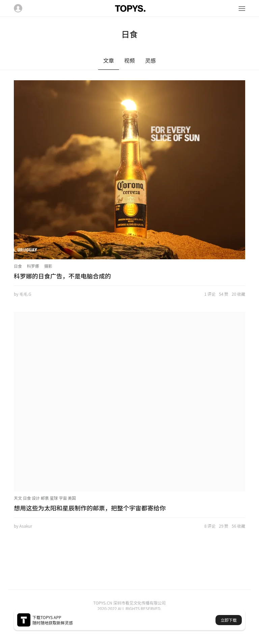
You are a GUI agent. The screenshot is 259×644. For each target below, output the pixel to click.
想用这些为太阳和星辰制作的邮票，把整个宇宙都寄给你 (90, 508)
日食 (18, 266)
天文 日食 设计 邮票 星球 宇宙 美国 (45, 498)
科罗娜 (33, 266)
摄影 (48, 266)
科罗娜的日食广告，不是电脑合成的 (62, 276)
